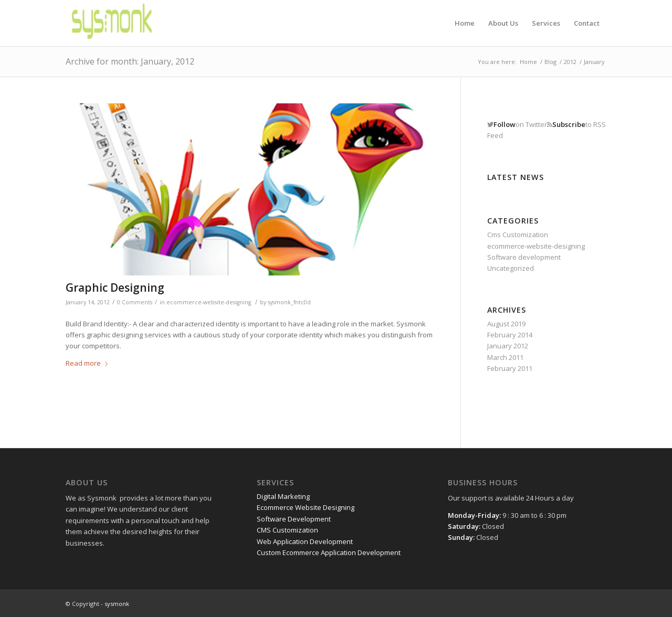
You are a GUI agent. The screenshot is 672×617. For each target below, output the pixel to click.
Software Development (294, 519)
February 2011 (510, 368)
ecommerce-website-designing (209, 302)
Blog (550, 62)
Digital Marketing (283, 496)
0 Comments (135, 302)
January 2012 (508, 346)
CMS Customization (287, 530)
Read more (89, 363)
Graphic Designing (115, 288)
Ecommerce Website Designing (306, 507)
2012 (570, 62)
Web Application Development (305, 541)
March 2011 (505, 357)
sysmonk (117, 604)
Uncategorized (511, 268)
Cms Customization (518, 235)
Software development (524, 257)
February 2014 (510, 335)
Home (528, 62)
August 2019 (506, 324)
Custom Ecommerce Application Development (329, 552)
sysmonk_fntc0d (289, 302)
